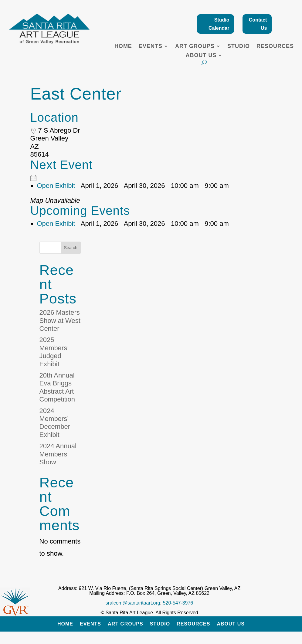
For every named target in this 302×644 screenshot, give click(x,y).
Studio (239, 47)
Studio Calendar (219, 24)
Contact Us (258, 24)
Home (123, 47)
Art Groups (195, 47)
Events (151, 47)
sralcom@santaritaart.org (133, 603)
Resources (275, 47)
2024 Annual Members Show (58, 454)
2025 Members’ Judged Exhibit (54, 352)
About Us (201, 56)
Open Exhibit (56, 186)
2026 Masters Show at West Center (60, 320)
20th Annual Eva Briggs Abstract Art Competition (57, 387)
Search (71, 248)
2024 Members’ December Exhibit (55, 423)
